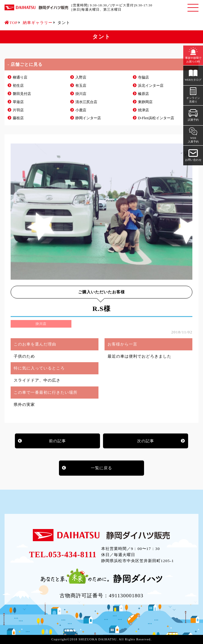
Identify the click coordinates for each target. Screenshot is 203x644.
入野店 (81, 77)
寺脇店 (143, 77)
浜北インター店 (151, 86)
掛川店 (81, 94)
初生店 (18, 86)
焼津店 (143, 110)
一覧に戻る (101, 468)
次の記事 (146, 441)
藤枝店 (18, 118)
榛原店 (143, 94)
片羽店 (18, 110)
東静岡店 (145, 102)
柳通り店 (20, 77)
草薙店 (18, 102)
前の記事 (57, 441)
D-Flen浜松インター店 (156, 118)
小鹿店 (81, 110)
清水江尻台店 (86, 102)
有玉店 (81, 86)
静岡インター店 (88, 118)
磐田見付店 (22, 94)
